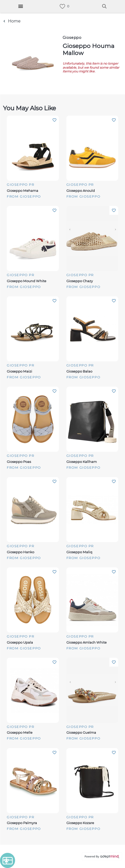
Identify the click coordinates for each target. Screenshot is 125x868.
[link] (62, 6)
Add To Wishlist (54, 120)
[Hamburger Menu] (21, 6)
